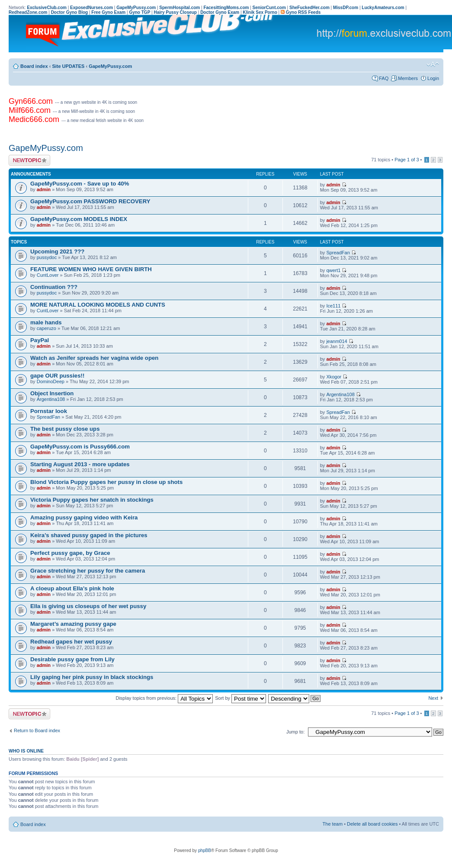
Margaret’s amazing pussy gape (73, 624)
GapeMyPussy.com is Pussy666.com (80, 447)
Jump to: (295, 732)
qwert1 (333, 270)
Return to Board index (37, 730)
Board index (34, 66)
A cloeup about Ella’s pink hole (72, 588)
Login (433, 78)
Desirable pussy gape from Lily (72, 659)
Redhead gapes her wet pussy (71, 642)
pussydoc (47, 257)
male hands (46, 322)
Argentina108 (51, 399)
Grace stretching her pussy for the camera (88, 571)
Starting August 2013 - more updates (80, 464)
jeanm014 (337, 341)
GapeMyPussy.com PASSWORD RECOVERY (90, 201)
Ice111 (333, 306)
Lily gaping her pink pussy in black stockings (92, 677)
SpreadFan (338, 253)
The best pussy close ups (65, 429)
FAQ (384, 78)
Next (433, 698)
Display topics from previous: (164, 698)
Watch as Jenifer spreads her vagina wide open (94, 358)
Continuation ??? (54, 287)
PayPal (40, 340)
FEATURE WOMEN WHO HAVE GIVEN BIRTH (91, 269)
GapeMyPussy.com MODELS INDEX (79, 219)
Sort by (240, 698)
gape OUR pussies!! (57, 376)
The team (333, 824)
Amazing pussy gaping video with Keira (84, 517)
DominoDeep (51, 381)
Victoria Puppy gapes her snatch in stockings (92, 500)
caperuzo (46, 328)
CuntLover (48, 275)
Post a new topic (29, 160)
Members (408, 78)
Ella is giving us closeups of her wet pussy (88, 606)
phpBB (205, 850)
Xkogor (334, 377)
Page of (407, 160)
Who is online (26, 751)
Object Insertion (52, 393)
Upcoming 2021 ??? (57, 251)
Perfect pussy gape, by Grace (70, 553)
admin (44, 189)
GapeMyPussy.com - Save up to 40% (80, 184)
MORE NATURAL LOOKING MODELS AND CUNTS (98, 305)
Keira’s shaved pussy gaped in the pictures (89, 535)
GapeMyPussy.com (110, 66)
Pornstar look (49, 411)
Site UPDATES (68, 66)
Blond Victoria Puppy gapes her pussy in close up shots (106, 482)
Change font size (433, 64)
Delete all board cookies (372, 824)
